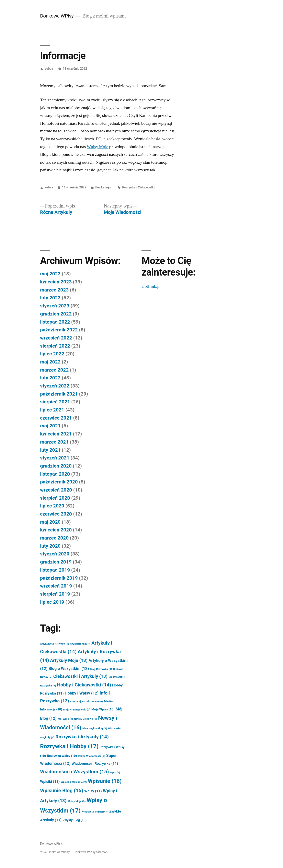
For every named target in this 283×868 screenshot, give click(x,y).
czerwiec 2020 (56, 514)
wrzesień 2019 (56, 586)
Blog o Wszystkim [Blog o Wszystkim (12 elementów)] (69, 669)
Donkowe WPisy (57, 16)
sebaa (49, 69)
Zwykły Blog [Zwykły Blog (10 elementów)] (75, 820)
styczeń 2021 (55, 458)
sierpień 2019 (55, 594)
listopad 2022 (55, 322)
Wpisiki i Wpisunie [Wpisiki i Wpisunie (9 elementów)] (74, 782)
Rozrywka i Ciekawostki (138, 187)
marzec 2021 (54, 442)
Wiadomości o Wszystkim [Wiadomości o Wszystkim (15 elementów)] (74, 772)
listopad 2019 (55, 570)
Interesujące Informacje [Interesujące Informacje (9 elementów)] (87, 701)
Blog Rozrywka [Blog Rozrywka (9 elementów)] (101, 669)
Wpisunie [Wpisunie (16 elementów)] (105, 781)
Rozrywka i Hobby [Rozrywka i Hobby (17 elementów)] (69, 746)
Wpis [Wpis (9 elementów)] (115, 772)
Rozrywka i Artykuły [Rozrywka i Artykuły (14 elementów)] (82, 737)
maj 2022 (50, 362)
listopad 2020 (55, 474)
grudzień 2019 (56, 562)
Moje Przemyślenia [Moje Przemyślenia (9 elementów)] (77, 709)
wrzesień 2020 (56, 490)
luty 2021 (50, 450)
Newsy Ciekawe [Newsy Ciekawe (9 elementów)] (86, 719)
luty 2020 (50, 546)
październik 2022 (59, 330)
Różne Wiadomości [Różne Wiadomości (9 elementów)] (92, 756)
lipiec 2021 (52, 410)
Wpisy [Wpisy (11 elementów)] (93, 791)
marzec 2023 (54, 290)
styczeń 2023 (55, 306)
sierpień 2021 (55, 402)
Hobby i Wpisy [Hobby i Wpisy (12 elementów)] (82, 693)
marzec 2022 (54, 370)
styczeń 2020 (55, 554)
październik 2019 (59, 578)
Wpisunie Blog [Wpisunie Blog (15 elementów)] (62, 791)
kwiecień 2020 (56, 530)
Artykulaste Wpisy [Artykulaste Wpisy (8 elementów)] (80, 644)
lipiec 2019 (52, 602)
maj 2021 (50, 426)
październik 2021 (59, 394)
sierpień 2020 (55, 498)
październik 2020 (59, 482)
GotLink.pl (151, 286)
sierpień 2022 (55, 346)
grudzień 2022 (56, 314)
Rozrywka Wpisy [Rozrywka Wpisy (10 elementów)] (62, 756)
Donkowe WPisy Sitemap (91, 852)
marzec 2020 (54, 538)
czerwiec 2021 (56, 418)
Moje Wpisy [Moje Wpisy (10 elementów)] (103, 709)
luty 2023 (50, 298)
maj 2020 (50, 522)
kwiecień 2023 (56, 282)
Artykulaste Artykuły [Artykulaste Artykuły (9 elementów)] (55, 644)
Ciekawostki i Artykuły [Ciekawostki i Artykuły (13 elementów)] (80, 676)
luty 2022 (50, 378)
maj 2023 (50, 274)
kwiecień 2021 (56, 434)
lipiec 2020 (52, 506)
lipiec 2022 (52, 354)
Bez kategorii (104, 187)
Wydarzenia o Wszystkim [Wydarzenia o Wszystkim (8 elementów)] (95, 812)
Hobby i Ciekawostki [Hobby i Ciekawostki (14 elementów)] (84, 685)
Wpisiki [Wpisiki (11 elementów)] (50, 782)
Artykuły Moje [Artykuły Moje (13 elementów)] (69, 660)
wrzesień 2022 (56, 338)
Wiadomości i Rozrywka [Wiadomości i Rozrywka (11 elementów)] (95, 764)
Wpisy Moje (98, 147)
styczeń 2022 (55, 386)
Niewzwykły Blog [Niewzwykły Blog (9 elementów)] (95, 728)
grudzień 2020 (56, 466)
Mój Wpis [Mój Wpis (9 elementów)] (65, 719)
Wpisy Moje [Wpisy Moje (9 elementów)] (76, 801)
